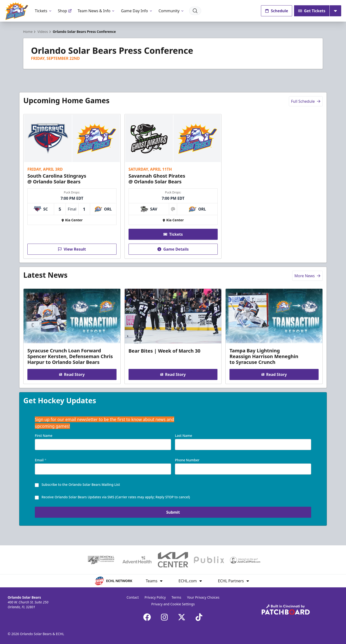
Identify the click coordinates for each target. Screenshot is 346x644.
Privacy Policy (155, 597)
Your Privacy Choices (203, 597)
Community (172, 11)
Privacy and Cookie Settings (173, 604)
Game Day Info (137, 11)
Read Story (72, 375)
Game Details (173, 249)
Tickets (43, 11)
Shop (65, 11)
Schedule (277, 11)
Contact (133, 597)
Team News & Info (96, 11)
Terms (176, 597)
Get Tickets (312, 11)
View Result (72, 249)
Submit (173, 513)
